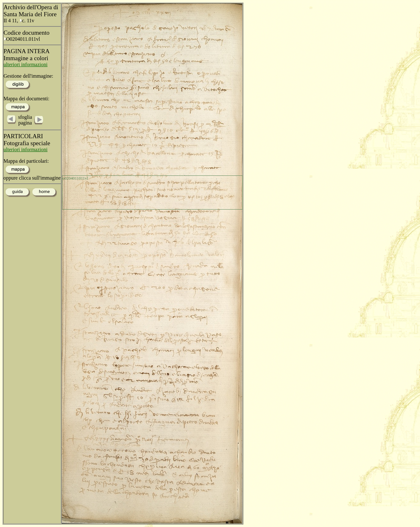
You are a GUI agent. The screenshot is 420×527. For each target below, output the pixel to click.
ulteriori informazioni (25, 64)
